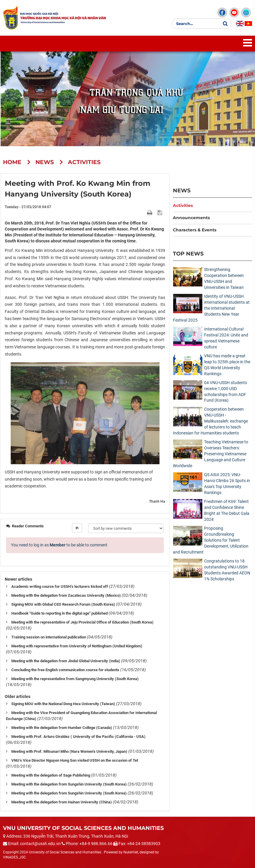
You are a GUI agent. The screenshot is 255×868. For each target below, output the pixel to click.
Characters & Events (195, 230)
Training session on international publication (49, 637)
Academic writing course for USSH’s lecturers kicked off (60, 586)
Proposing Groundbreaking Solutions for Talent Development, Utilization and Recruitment (211, 540)
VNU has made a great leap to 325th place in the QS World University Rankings (227, 365)
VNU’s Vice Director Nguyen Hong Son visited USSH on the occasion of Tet (75, 760)
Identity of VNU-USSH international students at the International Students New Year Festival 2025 (211, 308)
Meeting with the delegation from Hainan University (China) (62, 802)
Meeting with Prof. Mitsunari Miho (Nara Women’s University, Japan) (69, 751)
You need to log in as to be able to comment (59, 545)
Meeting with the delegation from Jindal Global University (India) (66, 661)
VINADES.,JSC (14, 857)
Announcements (191, 218)
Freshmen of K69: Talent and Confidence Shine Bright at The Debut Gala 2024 (227, 510)
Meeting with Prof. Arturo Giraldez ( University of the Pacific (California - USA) (78, 737)
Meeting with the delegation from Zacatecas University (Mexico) (66, 595)
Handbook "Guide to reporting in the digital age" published (60, 613)
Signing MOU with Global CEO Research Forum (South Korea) (63, 604)
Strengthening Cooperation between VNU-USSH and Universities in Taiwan (224, 278)
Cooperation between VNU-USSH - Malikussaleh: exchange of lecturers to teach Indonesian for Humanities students (210, 421)
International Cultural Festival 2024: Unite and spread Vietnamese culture (226, 338)
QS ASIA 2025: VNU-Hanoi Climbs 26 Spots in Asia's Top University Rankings (227, 484)
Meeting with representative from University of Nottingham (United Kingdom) (77, 646)
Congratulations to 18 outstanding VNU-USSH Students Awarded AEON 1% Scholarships (227, 570)
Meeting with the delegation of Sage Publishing (51, 775)
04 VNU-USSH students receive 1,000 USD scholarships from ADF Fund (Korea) (226, 392)
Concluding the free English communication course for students (65, 670)
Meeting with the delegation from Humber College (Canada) (62, 728)
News (182, 190)
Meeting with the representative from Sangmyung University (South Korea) (75, 679)
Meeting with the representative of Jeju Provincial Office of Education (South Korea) (82, 622)
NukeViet (131, 852)
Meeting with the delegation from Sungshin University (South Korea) (69, 784)
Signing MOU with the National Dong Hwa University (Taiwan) (63, 704)
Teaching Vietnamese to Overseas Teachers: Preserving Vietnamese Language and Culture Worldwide (211, 454)
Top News (188, 254)
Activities (183, 205)
